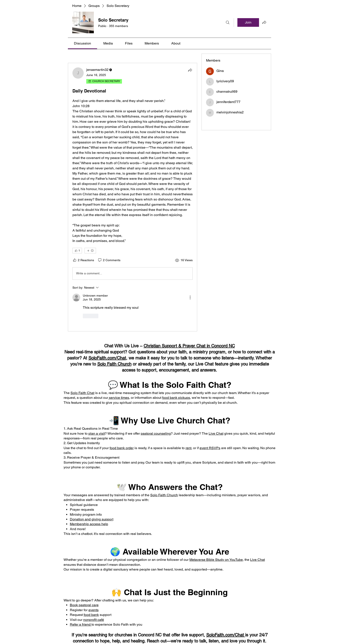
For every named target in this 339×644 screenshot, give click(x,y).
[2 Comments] (109, 260)
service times (119, 398)
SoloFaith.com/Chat (107, 358)
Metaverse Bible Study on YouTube (216, 560)
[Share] (190, 70)
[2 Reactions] (83, 260)
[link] (82, 43)
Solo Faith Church (114, 364)
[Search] (228, 22)
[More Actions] (190, 297)
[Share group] (264, 22)
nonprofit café (94, 620)
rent (188, 448)
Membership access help (89, 524)
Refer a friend (81, 624)
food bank (91, 615)
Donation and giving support (92, 519)
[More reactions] (90, 251)
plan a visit (97, 433)
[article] (133, 197)
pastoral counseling (156, 433)
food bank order (122, 448)
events (94, 610)
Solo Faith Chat (82, 393)
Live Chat (216, 433)
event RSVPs (210, 448)
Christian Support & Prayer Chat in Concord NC (189, 346)
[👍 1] (77, 251)
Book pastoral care (84, 605)
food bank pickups (176, 398)
